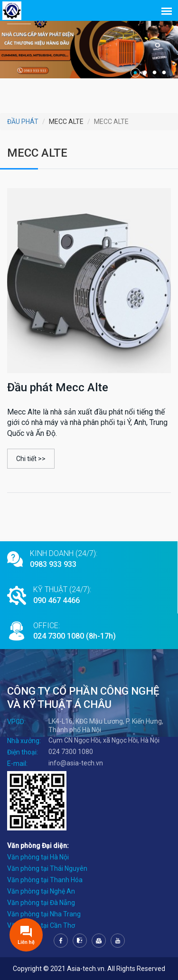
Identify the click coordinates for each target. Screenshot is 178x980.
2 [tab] (145, 73)
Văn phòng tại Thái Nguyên (47, 868)
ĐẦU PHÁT (23, 122)
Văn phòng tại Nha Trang (44, 914)
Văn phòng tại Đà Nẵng (41, 903)
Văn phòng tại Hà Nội (38, 857)
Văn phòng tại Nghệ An (41, 891)
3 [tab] (154, 73)
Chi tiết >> (31, 459)
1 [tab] (135, 73)
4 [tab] (164, 73)
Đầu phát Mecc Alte (58, 387)
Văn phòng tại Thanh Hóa (45, 880)
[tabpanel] (89, 45)
